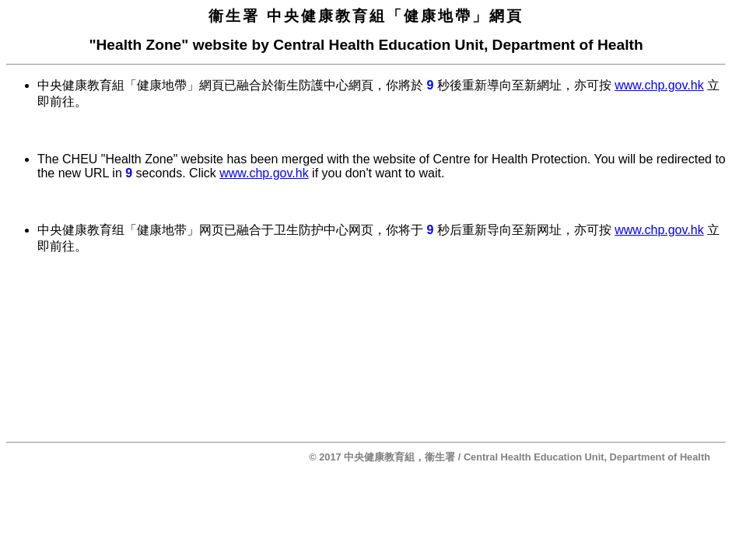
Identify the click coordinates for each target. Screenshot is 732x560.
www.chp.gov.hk (659, 85)
